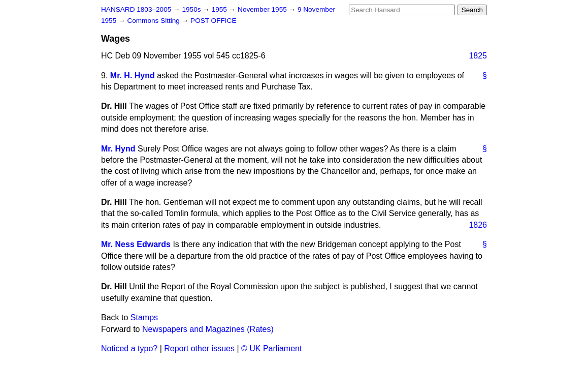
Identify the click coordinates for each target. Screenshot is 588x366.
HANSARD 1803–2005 (136, 9)
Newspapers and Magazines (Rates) (208, 329)
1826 (478, 225)
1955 (220, 9)
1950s (192, 9)
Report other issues (199, 348)
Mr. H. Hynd (133, 75)
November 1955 (263, 9)
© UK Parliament (271, 348)
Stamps (144, 317)
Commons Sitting (154, 21)
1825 (478, 56)
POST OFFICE (213, 21)
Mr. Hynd (118, 149)
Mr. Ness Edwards (136, 244)
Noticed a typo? (129, 348)
